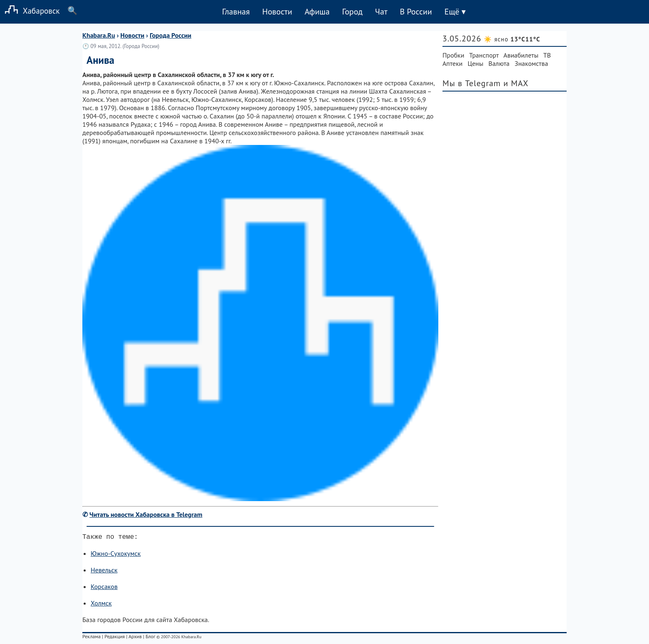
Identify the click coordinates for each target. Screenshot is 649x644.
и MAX (516, 83)
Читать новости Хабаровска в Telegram (146, 514)
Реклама (91, 638)
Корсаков (104, 588)
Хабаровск (30, 11)
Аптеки (453, 63)
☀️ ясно (512, 39)
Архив (135, 638)
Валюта (499, 63)
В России (416, 12)
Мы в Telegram (472, 83)
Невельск (104, 572)
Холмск (101, 605)
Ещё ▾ (455, 12)
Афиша (317, 12)
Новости (277, 12)
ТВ (547, 55)
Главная (236, 12)
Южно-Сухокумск (116, 555)
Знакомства (531, 63)
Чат (381, 12)
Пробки (453, 55)
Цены (476, 63)
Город (353, 12)
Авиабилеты (521, 55)
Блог (150, 638)
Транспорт (484, 55)
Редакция (114, 638)
